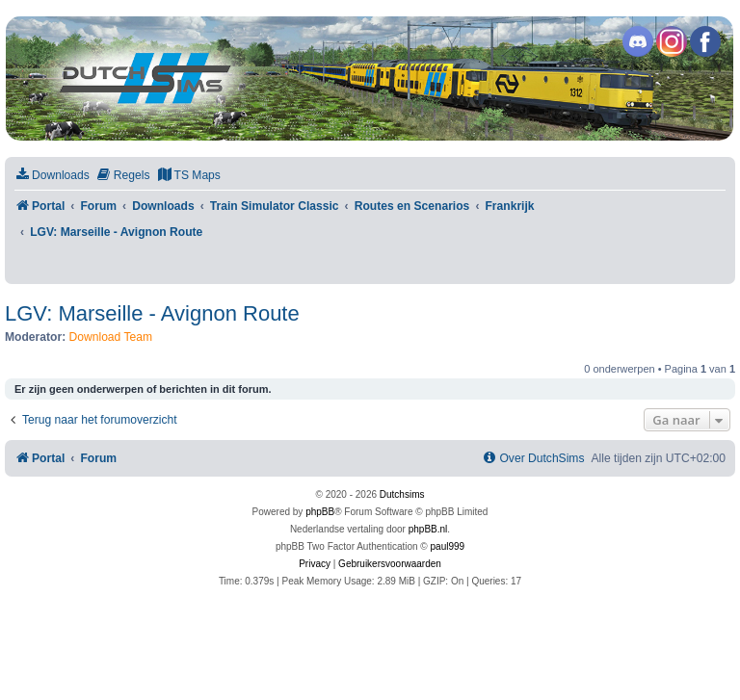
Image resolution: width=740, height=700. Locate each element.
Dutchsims (402, 494)
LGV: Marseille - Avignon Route (152, 313)
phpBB (320, 512)
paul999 (448, 546)
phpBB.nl (428, 529)
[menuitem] (52, 176)
